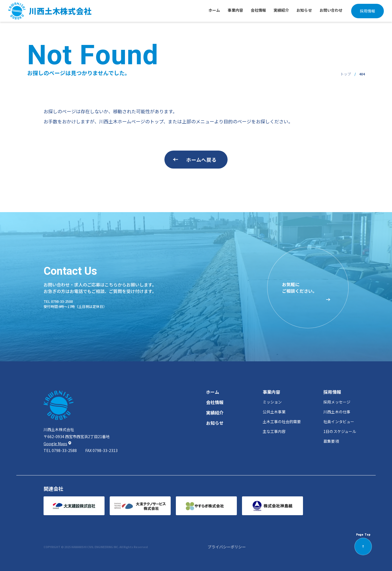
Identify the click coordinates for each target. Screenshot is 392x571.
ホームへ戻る (201, 160)
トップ (346, 74)
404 (362, 74)
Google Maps (55, 444)
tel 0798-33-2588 (58, 301)
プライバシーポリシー (227, 547)
